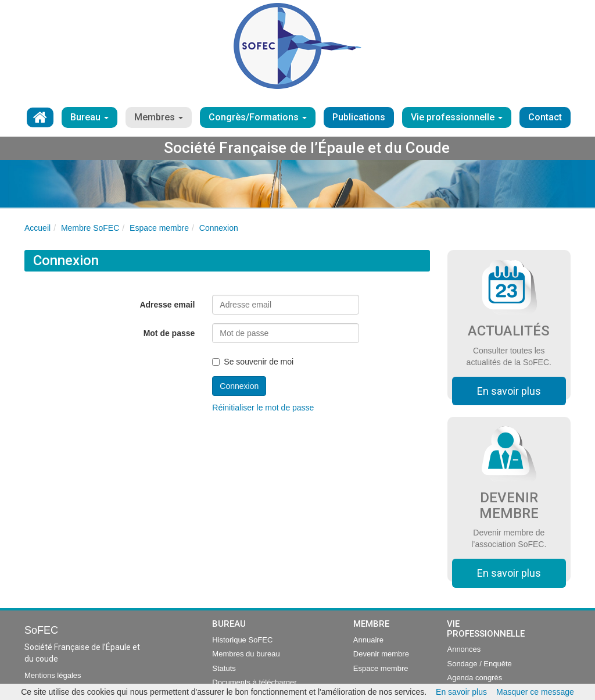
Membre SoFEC (90, 228)
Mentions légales (53, 675)
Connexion (219, 228)
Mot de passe (169, 333)
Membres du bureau (246, 654)
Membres (159, 117)
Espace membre (159, 228)
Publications (359, 117)
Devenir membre (381, 654)
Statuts (224, 668)
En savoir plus (509, 391)
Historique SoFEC (242, 640)
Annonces (464, 649)
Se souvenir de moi (253, 362)
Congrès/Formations (258, 117)
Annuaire (368, 640)
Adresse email (167, 305)
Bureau (89, 117)
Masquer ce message (535, 692)
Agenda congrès (474, 678)
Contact (545, 117)
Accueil (37, 228)
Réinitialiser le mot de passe (263, 408)
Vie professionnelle (457, 117)
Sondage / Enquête (479, 664)
